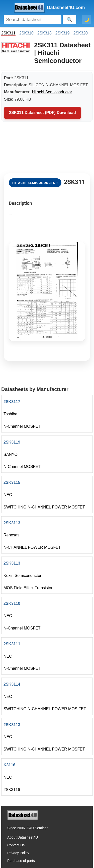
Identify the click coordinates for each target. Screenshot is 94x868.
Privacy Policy (18, 853)
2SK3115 (12, 482)
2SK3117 (12, 402)
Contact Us (16, 845)
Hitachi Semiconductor (52, 92)
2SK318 (44, 33)
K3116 (9, 765)
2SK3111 (12, 644)
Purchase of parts (21, 861)
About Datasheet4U (23, 837)
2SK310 (26, 33)
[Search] (33, 20)
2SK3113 (12, 523)
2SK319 (63, 33)
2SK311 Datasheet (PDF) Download (42, 113)
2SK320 (81, 33)
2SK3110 (12, 603)
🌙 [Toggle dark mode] (86, 20)
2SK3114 (12, 684)
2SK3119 (12, 442)
